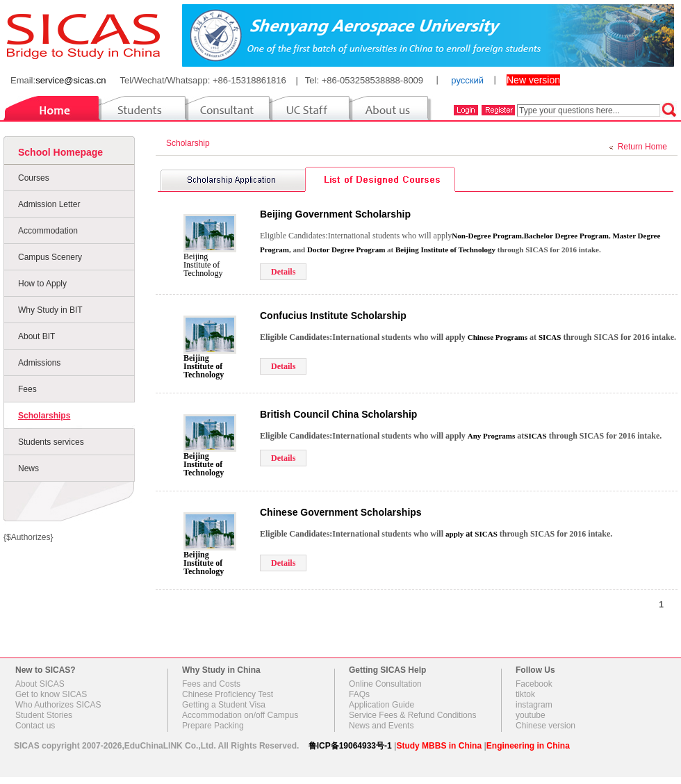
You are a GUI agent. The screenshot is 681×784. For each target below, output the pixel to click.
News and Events (381, 726)
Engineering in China (528, 746)
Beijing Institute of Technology (203, 265)
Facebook (534, 684)
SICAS (550, 337)
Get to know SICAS (51, 694)
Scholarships (44, 416)
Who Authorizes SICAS (58, 705)
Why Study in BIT (50, 310)
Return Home (642, 147)
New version (533, 80)
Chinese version (545, 726)
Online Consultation (385, 684)
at (460, 534)
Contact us (35, 726)
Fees (27, 389)
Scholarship (190, 143)
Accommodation (48, 231)
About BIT (36, 336)
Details (283, 272)
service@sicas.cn (71, 80)
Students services (51, 442)
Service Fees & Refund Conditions (412, 715)
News (28, 468)
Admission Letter (49, 204)
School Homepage (60, 152)
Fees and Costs (211, 684)
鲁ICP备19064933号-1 (350, 746)
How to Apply (42, 284)
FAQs (359, 694)
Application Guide (381, 705)
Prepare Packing (213, 726)
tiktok (525, 694)
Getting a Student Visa (224, 705)
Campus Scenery (50, 257)
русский (467, 80)
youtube (531, 715)
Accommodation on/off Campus (240, 715)
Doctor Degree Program (346, 250)
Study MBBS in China (439, 746)
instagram (534, 705)
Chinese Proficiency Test (228, 694)
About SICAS (40, 684)
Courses (34, 178)
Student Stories (44, 715)
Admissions (39, 363)
